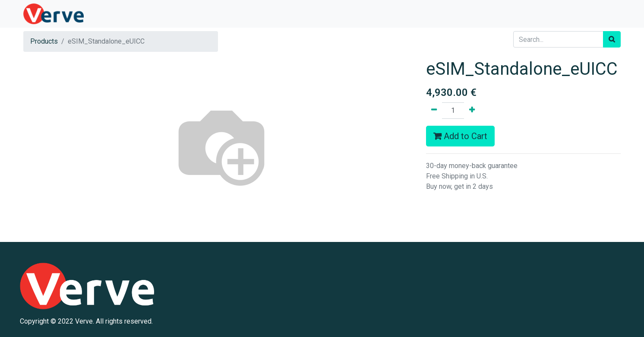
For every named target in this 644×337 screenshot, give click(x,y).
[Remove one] (434, 111)
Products (44, 41)
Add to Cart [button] (460, 136)
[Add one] (472, 111)
